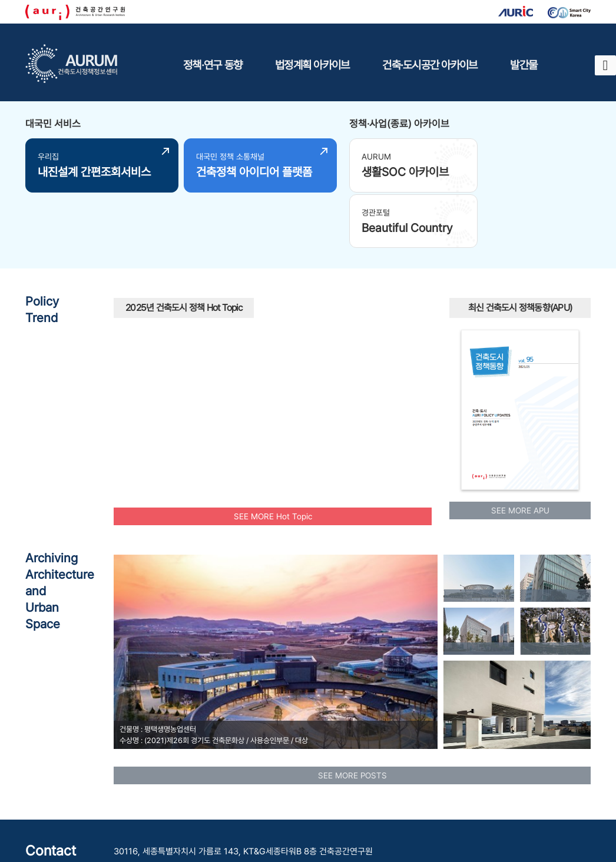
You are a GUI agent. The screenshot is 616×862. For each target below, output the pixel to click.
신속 (215, 331)
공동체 (254, 280)
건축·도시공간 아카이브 (430, 65)
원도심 (319, 304)
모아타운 (304, 397)
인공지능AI (380, 303)
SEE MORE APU (520, 453)
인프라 (396, 321)
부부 (396, 393)
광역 (169, 361)
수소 (396, 359)
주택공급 (359, 387)
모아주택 (340, 319)
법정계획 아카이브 (312, 65)
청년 (236, 384)
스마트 (290, 303)
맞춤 (193, 376)
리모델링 (150, 390)
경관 (406, 373)
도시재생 (175, 347)
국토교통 (269, 320)
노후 (225, 357)
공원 (357, 366)
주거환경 (345, 342)
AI (303, 343)
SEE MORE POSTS (352, 717)
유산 (395, 335)
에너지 (186, 392)
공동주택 (294, 379)
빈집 (273, 352)
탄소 (190, 302)
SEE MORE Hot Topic (273, 458)
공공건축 (172, 318)
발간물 (524, 65)
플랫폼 (318, 422)
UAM (208, 407)
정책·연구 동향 (213, 65)
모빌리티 (296, 277)
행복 (334, 364)
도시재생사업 (252, 413)
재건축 (126, 372)
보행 (234, 294)
